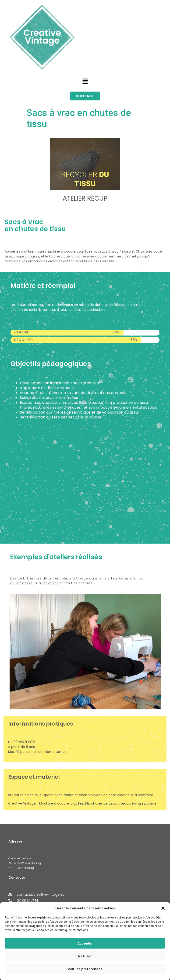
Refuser (85, 956)
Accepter (85, 943)
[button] (163, 908)
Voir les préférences (85, 969)
